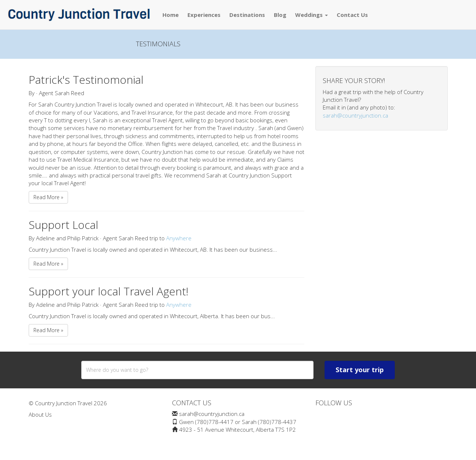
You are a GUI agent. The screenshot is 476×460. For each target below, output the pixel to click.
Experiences (204, 15)
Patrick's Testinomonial (86, 80)
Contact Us (352, 15)
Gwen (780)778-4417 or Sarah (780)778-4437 (238, 422)
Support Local (63, 225)
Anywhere (179, 238)
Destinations (247, 15)
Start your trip (360, 370)
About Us (40, 414)
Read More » (48, 197)
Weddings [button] (312, 15)
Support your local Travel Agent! (109, 291)
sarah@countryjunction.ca (355, 115)
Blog (280, 15)
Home (171, 15)
